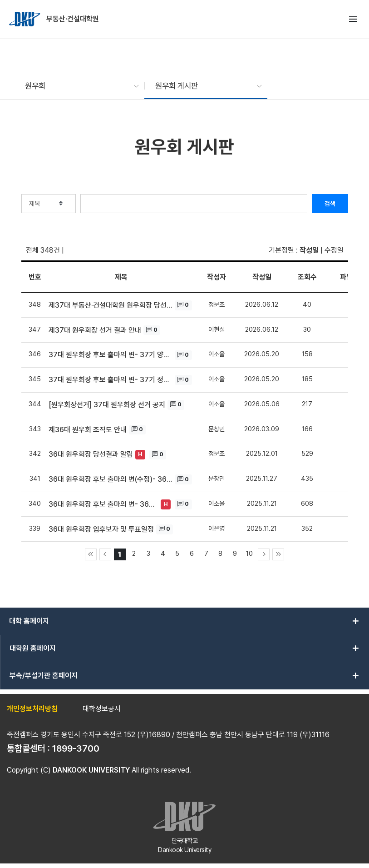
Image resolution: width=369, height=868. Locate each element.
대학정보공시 (102, 709)
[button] (77, 86)
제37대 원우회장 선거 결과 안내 (95, 330)
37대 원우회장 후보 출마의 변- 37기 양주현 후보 (111, 355)
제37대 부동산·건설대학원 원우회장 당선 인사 (111, 305)
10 (249, 553)
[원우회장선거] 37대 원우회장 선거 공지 (107, 405)
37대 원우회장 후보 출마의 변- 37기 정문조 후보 (111, 380)
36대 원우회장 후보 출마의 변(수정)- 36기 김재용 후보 (111, 479)
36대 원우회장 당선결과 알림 (91, 454)
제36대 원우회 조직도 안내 (88, 430)
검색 (330, 204)
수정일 (334, 250)
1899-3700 (76, 748)
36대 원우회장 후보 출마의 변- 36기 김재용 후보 (104, 504)
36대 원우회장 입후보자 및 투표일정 (101, 529)
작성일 (309, 250)
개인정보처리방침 (32, 709)
